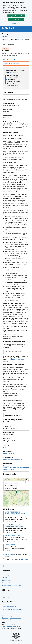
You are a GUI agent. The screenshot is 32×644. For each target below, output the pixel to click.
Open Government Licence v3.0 (12, 627)
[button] (16, 492)
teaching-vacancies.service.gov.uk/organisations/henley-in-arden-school (16, 468)
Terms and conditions (21, 616)
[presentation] (16, 492)
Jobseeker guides (6, 580)
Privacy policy (11, 616)
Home (4, 44)
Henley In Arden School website (13, 460)
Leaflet (10, 506)
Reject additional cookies (16, 20)
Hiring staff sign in (7, 595)
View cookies (16, 23)
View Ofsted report (9, 453)
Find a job (5, 578)
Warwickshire (24, 559)
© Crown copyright (16, 640)
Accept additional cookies (16, 16)
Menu (4, 36)
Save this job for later (12, 64)
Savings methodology (15, 618)
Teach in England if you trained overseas (12, 586)
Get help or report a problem (9, 607)
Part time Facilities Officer (12, 536)
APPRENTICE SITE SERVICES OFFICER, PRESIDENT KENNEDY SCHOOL (15, 514)
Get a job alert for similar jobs (14, 60)
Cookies (4, 616)
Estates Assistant (10, 545)
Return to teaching (7, 583)
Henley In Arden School (12, 483)
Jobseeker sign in (6, 575)
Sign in (4, 31)
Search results (11, 44)
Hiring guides (6, 597)
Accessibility (5, 618)
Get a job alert (10, 554)
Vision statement (6, 620)
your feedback (21, 39)
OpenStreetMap (20, 506)
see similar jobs (15, 72)
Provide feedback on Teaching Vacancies (12, 609)
